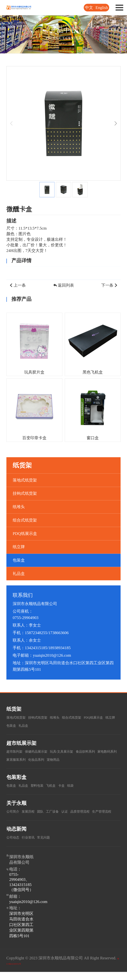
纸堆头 (19, 507)
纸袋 (84, 785)
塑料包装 (44, 785)
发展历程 (33, 811)
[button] (116, 123)
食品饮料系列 (104, 751)
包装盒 (19, 560)
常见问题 (52, 845)
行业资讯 (33, 845)
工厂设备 (62, 811)
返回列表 (63, 285)
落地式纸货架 (25, 480)
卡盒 (73, 785)
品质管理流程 (96, 811)
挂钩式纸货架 (25, 493)
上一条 (17, 285)
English (102, 8)
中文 (89, 8)
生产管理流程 (19, 819)
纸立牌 (19, 547)
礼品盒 (19, 574)
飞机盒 (60, 785)
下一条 (110, 285)
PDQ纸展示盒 (25, 534)
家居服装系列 (45, 759)
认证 (77, 811)
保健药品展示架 (43, 751)
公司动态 (14, 845)
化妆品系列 (70, 759)
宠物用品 (91, 759)
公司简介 (14, 811)
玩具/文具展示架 (75, 751)
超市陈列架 (17, 751)
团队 (48, 811)
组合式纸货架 (25, 520)
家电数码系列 (19, 759)
